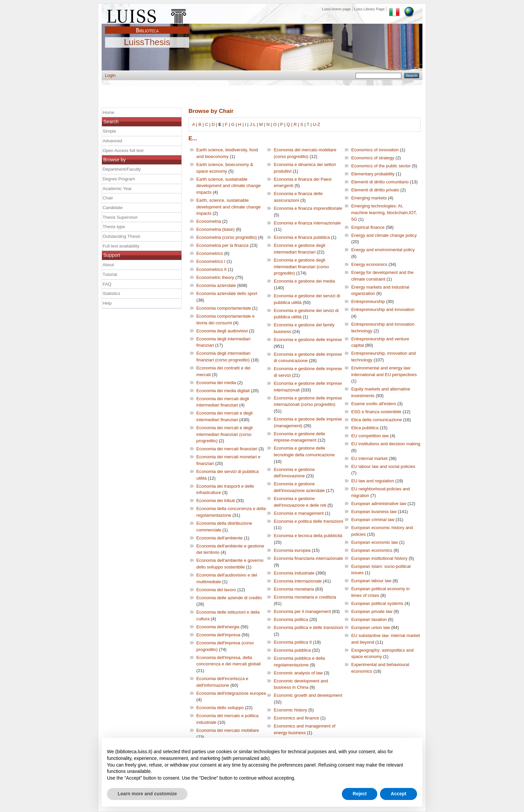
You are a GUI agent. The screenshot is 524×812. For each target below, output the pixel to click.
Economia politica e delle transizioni (308, 627)
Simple (109, 131)
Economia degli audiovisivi (222, 331)
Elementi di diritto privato (375, 190)
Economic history (290, 710)
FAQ (107, 284)
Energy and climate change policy (384, 235)
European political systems (377, 603)
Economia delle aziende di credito (229, 598)
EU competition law (370, 436)
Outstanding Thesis (121, 236)
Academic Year (117, 189)
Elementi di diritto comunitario (380, 182)
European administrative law (379, 504)
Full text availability (121, 246)
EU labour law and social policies (383, 466)
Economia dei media (216, 383)
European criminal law (373, 520)
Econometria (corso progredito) (227, 237)
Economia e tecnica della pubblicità (308, 536)
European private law (372, 611)
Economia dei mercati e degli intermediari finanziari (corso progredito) (225, 434)
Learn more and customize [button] (147, 794)
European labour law (371, 581)
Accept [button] (399, 794)
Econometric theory (215, 277)
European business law (374, 512)
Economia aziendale (216, 285)
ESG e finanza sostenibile (376, 412)
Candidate (113, 208)
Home (108, 112)
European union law (371, 627)
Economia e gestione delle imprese (308, 340)
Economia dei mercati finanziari (227, 449)
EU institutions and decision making (386, 444)
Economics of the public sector (381, 166)
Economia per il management (302, 611)
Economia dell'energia (218, 627)
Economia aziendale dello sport (227, 293)
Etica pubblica (365, 428)
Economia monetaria (294, 589)
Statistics (111, 293)
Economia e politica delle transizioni (308, 521)
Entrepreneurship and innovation (383, 309)
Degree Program (119, 179)
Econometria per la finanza (223, 245)
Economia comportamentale (224, 308)
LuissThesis (147, 42)
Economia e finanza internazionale (307, 223)
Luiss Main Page (147, 15)
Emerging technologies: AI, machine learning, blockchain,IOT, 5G (384, 212)
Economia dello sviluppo (220, 708)
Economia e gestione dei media (304, 281)
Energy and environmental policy (383, 250)
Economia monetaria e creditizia (305, 597)
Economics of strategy (373, 158)
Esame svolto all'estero (374, 404)
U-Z (316, 124)
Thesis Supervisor (120, 217)
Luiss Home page (336, 9)
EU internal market (369, 458)
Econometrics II (212, 269)
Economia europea (292, 550)
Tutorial (110, 274)
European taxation (369, 619)
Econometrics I (211, 261)
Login (110, 75)
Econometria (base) (216, 229)
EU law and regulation (373, 481)
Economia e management (299, 513)
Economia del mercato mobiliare (228, 730)
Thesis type (114, 227)
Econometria (209, 221)
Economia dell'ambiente (220, 538)
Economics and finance (296, 718)
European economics (372, 550)
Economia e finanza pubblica (302, 237)
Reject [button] (360, 794)
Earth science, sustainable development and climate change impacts (229, 186)
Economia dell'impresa (218, 635)
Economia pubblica (292, 650)
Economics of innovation (375, 150)
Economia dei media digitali (223, 391)
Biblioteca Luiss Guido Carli (147, 26)
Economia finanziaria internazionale (308, 558)
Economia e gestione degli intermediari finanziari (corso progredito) (301, 267)
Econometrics (210, 253)
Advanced (112, 141)
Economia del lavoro (216, 590)
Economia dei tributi (216, 501)
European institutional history (379, 558)
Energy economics (369, 264)
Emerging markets (369, 198)
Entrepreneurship (368, 301)
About (108, 265)
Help (107, 303)
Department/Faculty (122, 169)
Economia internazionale (298, 581)
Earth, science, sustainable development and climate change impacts (229, 207)
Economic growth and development (308, 695)
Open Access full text (123, 150)
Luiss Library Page (369, 9)
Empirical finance (368, 227)
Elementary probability (373, 174)
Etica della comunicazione (377, 420)
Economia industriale (294, 573)
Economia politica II (293, 642)
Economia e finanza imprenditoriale (308, 208)
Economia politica (291, 619)
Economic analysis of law (298, 673)
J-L (253, 124)
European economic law (375, 542)
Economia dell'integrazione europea (231, 693)
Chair (108, 198)
